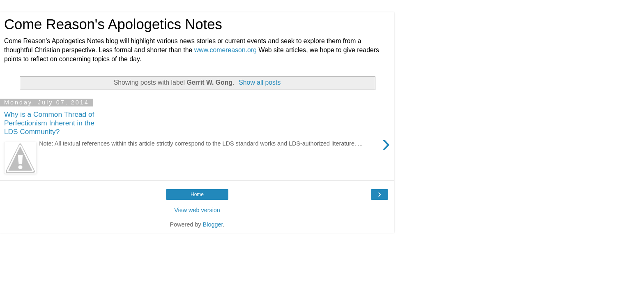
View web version (197, 210)
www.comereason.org (225, 50)
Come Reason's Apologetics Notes (113, 24)
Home (197, 194)
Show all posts (260, 82)
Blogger (213, 224)
